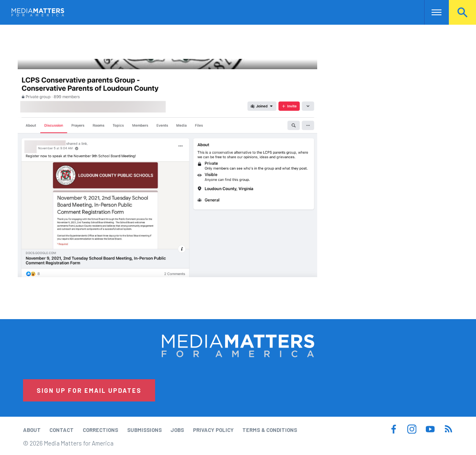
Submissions (144, 430)
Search (462, 12)
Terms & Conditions (270, 430)
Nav (431, 12)
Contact (62, 430)
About (32, 430)
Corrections (100, 430)
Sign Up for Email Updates (89, 390)
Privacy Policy (213, 430)
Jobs (177, 430)
